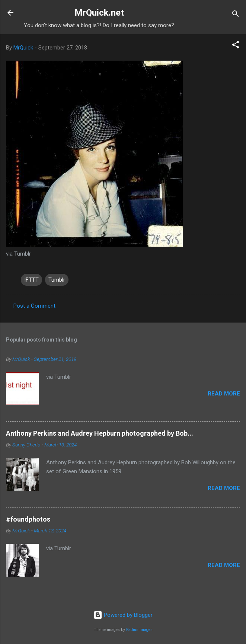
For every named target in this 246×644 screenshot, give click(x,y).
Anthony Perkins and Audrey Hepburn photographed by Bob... (100, 433)
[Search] (236, 15)
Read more (224, 394)
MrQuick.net (99, 13)
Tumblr (57, 280)
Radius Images (139, 630)
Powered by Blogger (123, 615)
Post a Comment (34, 306)
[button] (236, 46)
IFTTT (31, 280)
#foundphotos (28, 519)
